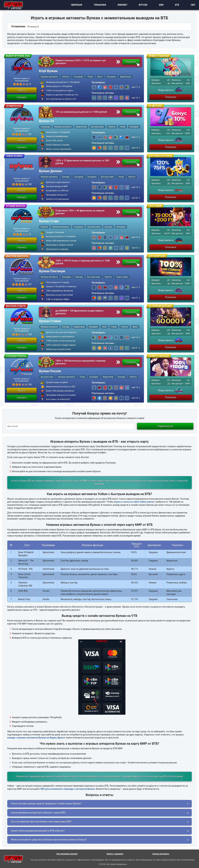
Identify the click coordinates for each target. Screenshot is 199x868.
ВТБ (175, 5)
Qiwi (159, 5)
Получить (131, 62)
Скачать (22, 97)
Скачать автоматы (161, 854)
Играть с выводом (115, 854)
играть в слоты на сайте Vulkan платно (134, 502)
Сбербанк (74, 5)
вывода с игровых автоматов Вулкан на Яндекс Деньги (36, 738)
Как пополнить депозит (67, 854)
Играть (22, 90)
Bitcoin (141, 5)
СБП (191, 5)
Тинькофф (98, 5)
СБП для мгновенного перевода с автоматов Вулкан (67, 789)
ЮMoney (120, 5)
